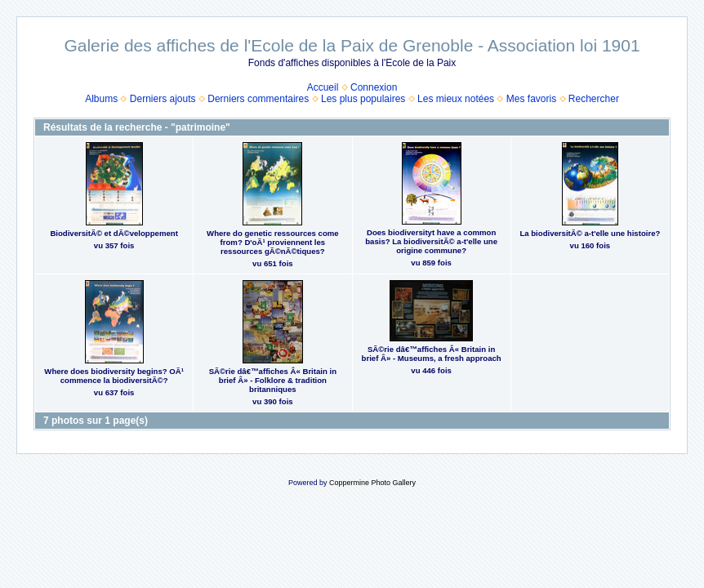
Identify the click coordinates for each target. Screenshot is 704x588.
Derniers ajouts (163, 99)
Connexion (374, 87)
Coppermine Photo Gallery (372, 483)
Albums (101, 99)
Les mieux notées (456, 99)
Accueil (323, 87)
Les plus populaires (363, 99)
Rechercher (594, 99)
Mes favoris (531, 99)
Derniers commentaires (258, 99)
